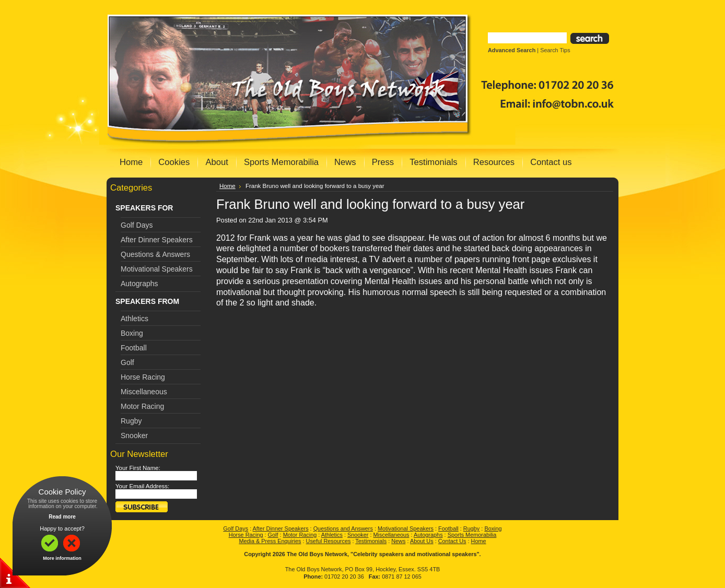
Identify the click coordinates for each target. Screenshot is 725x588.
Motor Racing (142, 406)
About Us (422, 541)
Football (134, 348)
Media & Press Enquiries (270, 541)
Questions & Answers (155, 254)
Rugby (131, 421)
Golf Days (137, 225)
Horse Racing (143, 377)
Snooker (134, 436)
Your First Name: (138, 468)
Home (227, 186)
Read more (62, 517)
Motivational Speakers (157, 269)
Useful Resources (329, 541)
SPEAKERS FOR (144, 208)
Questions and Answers (343, 528)
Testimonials (371, 541)
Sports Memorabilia (472, 535)
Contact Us (452, 541)
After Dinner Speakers (157, 240)
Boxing (132, 333)
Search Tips (555, 50)
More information (62, 558)
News (398, 541)
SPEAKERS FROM (147, 301)
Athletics (135, 319)
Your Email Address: (142, 486)
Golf (127, 362)
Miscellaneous (144, 392)
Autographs (139, 284)
